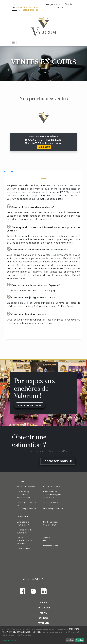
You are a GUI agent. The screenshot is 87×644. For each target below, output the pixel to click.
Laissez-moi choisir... (10, 640)
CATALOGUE (44, 147)
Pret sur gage (44, 608)
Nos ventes (9, 171)
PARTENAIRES (44, 623)
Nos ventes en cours (30, 405)
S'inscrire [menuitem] (69, 4)
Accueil (43, 603)
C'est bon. (80, 640)
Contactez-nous (58, 461)
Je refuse (70, 640)
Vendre (44, 613)
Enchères (44, 618)
